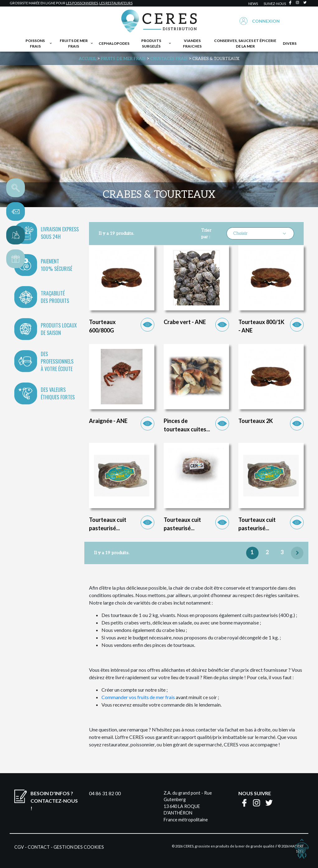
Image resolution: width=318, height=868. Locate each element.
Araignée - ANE (108, 421)
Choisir (260, 234)
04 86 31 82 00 (105, 793)
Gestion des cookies (79, 847)
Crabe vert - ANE (185, 322)
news (253, 4)
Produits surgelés (157, 43)
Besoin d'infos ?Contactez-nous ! (54, 801)
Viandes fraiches (192, 43)
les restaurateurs (116, 3)
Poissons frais (39, 43)
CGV (19, 847)
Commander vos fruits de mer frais (138, 697)
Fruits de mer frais (77, 43)
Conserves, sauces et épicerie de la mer (245, 43)
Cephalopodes (114, 43)
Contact (39, 847)
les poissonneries (82, 3)
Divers (290, 43)
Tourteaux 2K (256, 421)
